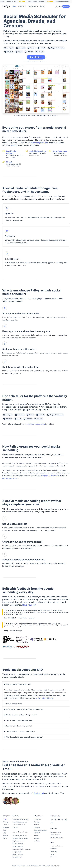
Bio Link (9, 162)
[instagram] (52, 820)
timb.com (56, 865)
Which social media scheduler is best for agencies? (25, 709)
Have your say (29, 605)
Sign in (58, 6)
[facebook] (59, 820)
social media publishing (36, 424)
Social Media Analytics (38, 151)
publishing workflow (40, 143)
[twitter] (62, 820)
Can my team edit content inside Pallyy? (20, 731)
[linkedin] (66, 820)
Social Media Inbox (60, 151)
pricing (14, 145)
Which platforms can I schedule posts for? (21, 715)
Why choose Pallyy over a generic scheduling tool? (24, 737)
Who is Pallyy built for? (14, 704)
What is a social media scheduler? (18, 684)
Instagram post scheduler (50, 476)
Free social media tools (20, 832)
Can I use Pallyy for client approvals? (19, 720)
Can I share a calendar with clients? (19, 726)
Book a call (39, 793)
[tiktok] (52, 823)
